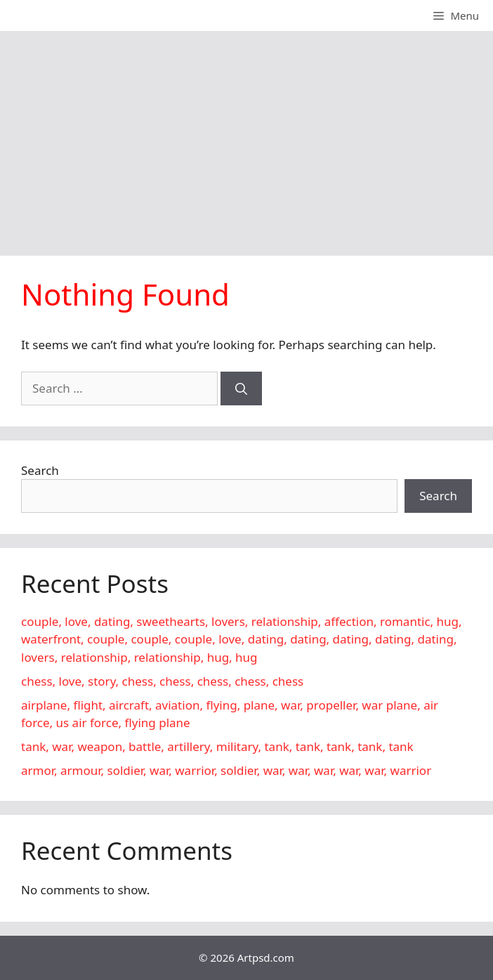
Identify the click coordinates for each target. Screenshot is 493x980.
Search (40, 470)
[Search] (241, 388)
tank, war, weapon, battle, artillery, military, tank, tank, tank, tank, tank (217, 746)
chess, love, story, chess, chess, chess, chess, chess (162, 681)
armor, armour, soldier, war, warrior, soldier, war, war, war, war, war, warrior (226, 770)
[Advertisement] (246, 136)
